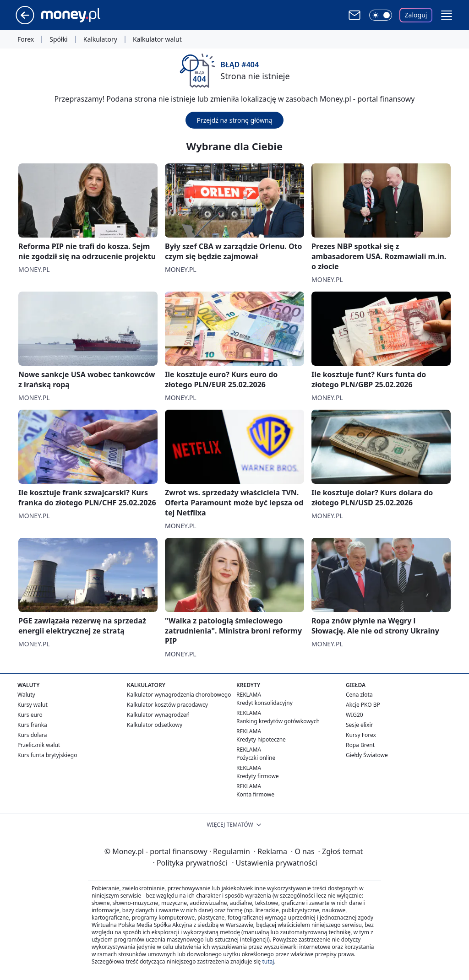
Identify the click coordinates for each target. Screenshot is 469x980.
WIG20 (354, 715)
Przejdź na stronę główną (234, 120)
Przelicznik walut (39, 745)
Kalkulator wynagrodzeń (158, 715)
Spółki (58, 39)
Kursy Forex (361, 735)
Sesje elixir (359, 725)
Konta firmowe (255, 794)
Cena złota (359, 695)
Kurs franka (32, 725)
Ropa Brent (360, 745)
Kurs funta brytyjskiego (47, 755)
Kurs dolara (32, 735)
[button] (447, 15)
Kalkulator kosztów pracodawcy (167, 705)
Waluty (26, 695)
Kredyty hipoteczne (261, 739)
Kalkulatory (100, 39)
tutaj (268, 961)
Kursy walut (33, 705)
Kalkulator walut (157, 39)
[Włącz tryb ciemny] (381, 15)
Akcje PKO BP (363, 705)
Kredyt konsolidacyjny (264, 703)
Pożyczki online (256, 758)
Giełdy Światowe (367, 755)
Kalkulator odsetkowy (155, 725)
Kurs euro (30, 715)
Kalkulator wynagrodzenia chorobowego (179, 695)
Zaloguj (416, 15)
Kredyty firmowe (258, 776)
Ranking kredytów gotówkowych (278, 721)
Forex (26, 39)
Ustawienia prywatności (274, 863)
